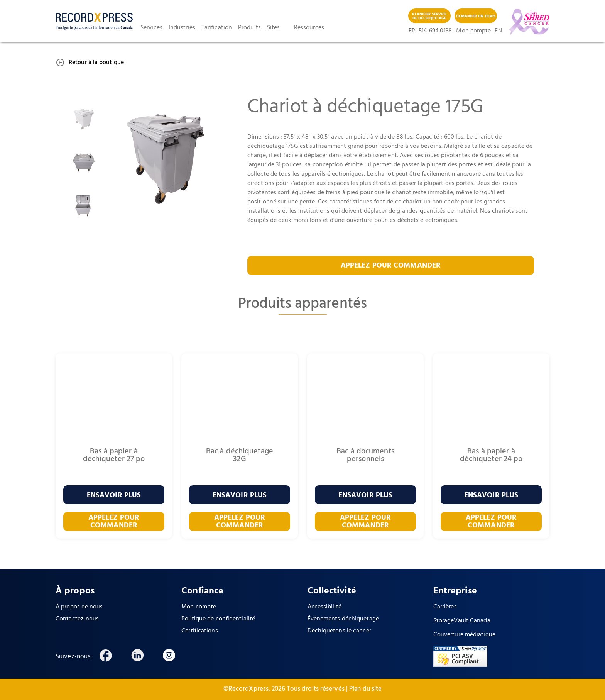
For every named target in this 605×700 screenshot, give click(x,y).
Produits (249, 28)
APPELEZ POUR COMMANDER (391, 266)
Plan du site (365, 689)
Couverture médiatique (464, 635)
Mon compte (473, 31)
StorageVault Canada (462, 621)
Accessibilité (324, 607)
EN (498, 31)
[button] (155, 28)
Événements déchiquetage (343, 619)
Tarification (217, 28)
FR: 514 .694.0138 (430, 31)
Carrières (445, 607)
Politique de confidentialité (218, 619)
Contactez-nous (77, 619)
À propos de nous (79, 607)
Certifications (199, 631)
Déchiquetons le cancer (339, 631)
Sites (274, 28)
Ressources (309, 28)
